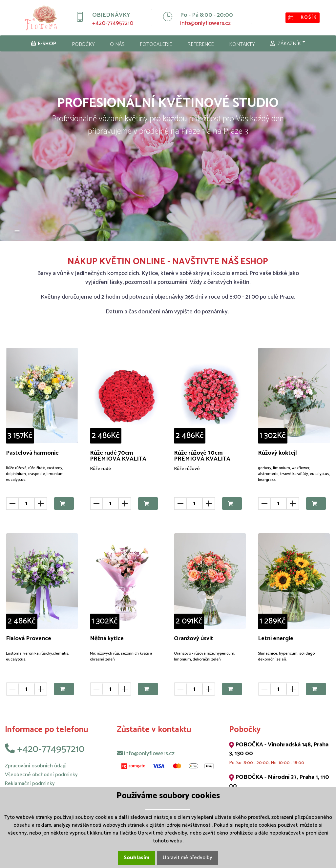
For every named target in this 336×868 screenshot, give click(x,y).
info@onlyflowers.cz (205, 23)
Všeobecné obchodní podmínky (41, 775)
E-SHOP (43, 44)
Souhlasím (136, 858)
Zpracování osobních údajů (36, 766)
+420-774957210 (113, 23)
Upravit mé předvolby (188, 858)
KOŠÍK (303, 18)
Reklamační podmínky (30, 784)
